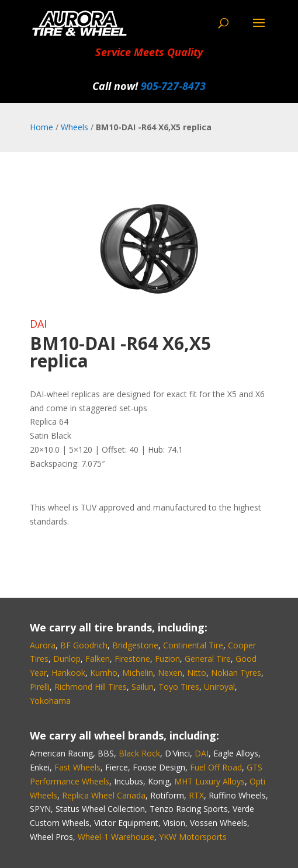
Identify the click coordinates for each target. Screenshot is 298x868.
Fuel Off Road (216, 767)
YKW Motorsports (193, 837)
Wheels (74, 127)
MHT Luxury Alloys (209, 781)
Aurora (43, 645)
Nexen (170, 673)
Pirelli (40, 687)
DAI (38, 324)
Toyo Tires (179, 687)
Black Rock (139, 753)
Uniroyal (219, 687)
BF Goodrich (84, 645)
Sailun (143, 687)
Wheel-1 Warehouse (116, 837)
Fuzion (167, 659)
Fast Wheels (77, 767)
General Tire (208, 659)
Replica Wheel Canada (104, 795)
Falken (98, 659)
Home (41, 127)
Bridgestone (135, 645)
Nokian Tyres (236, 673)
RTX (196, 795)
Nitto (197, 673)
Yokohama (50, 701)
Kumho (104, 673)
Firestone (132, 659)
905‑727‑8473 (174, 86)
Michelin (138, 673)
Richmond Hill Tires (91, 687)
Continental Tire (193, 645)
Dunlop (67, 659)
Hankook (68, 673)
